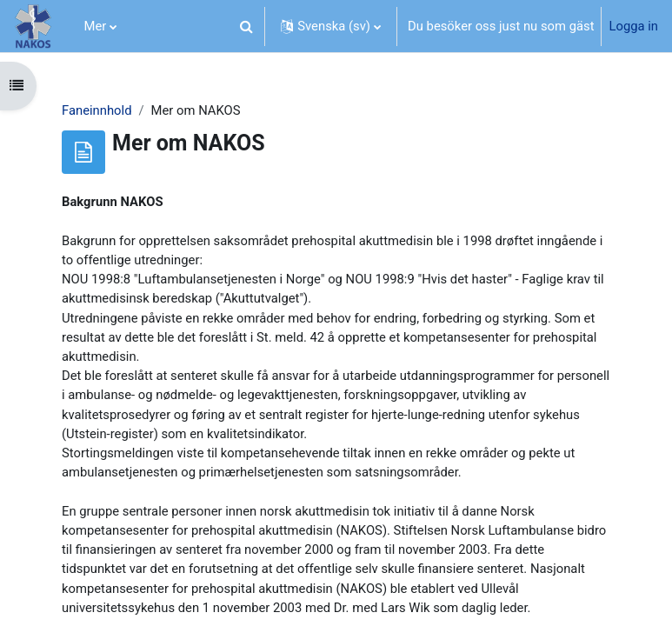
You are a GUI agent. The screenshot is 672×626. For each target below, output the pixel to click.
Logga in (633, 26)
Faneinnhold (96, 110)
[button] (246, 26)
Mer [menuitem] (96, 26)
